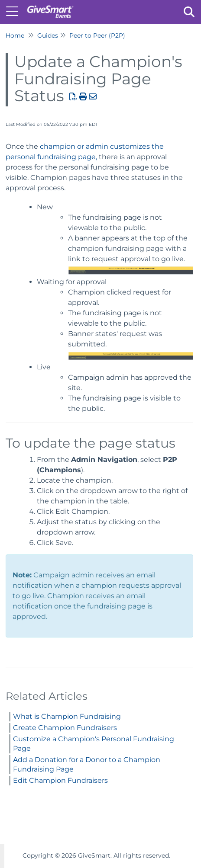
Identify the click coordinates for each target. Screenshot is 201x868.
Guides (48, 35)
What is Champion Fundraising (67, 716)
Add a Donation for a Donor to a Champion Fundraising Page (87, 764)
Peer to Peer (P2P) (97, 35)
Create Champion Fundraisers (65, 728)
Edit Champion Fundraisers (60, 780)
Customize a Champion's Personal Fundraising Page (94, 744)
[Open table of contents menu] (15, 11)
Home (15, 35)
